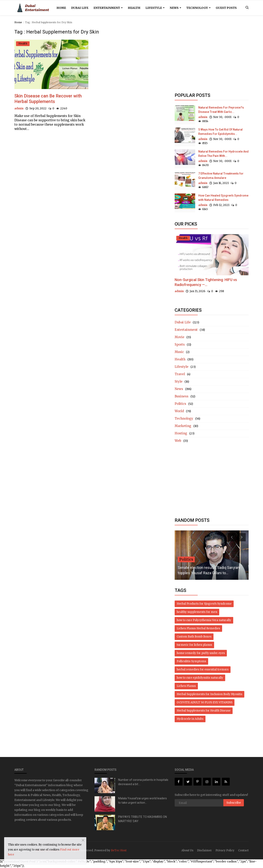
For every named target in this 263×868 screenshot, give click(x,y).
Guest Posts (226, 8)
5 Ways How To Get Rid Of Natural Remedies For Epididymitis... (220, 132)
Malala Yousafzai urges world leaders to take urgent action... (142, 800)
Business (182, 396)
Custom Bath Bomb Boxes (194, 637)
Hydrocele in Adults (190, 719)
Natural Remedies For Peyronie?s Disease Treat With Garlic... (221, 110)
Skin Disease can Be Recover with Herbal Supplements (48, 99)
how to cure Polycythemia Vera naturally (204, 620)
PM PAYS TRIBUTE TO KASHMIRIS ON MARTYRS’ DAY (142, 819)
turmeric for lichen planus (194, 645)
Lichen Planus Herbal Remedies (198, 628)
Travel (180, 374)
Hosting (181, 433)
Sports (180, 344)
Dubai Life (80, 8)
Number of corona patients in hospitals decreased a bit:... (143, 782)
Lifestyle (155, 8)
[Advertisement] (212, 58)
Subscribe (234, 803)
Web (178, 441)
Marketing (183, 426)
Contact (243, 850)
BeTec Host (119, 850)
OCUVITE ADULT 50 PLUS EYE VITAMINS (205, 702)
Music (179, 352)
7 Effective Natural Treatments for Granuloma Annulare (221, 176)
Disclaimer (204, 850)
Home (61, 8)
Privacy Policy (225, 850)
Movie (179, 337)
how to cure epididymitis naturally (200, 678)
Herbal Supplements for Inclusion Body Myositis (209, 694)
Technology (198, 8)
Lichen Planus (186, 686)
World (179, 411)
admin (19, 109)
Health (134, 8)
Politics (180, 404)
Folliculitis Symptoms (191, 661)
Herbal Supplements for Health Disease (204, 711)
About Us (187, 850)
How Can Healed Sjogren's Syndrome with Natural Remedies (223, 198)
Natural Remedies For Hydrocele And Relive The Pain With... (223, 154)
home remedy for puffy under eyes (201, 653)
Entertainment (108, 8)
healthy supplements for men (197, 612)
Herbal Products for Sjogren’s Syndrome (204, 604)
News (175, 8)
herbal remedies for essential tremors (203, 670)
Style (179, 381)
